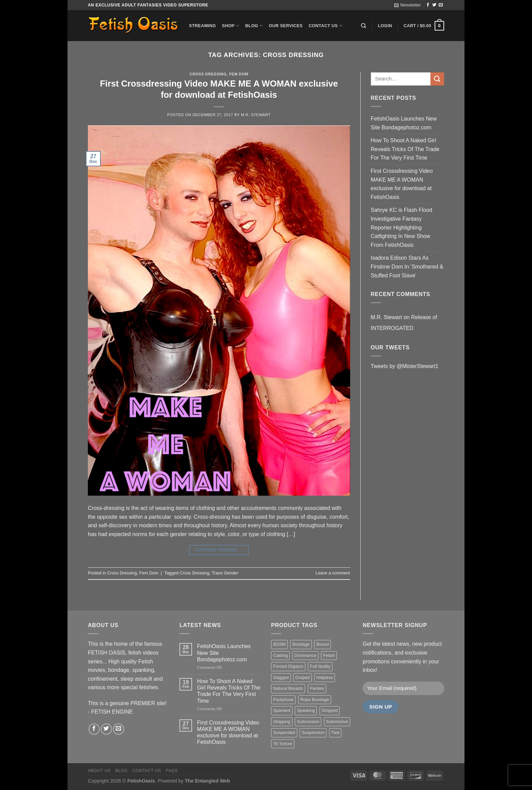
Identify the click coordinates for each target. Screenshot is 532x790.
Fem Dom (239, 74)
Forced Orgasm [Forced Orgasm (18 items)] (288, 666)
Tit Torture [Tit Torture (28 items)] (283, 744)
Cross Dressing (208, 74)
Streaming (202, 26)
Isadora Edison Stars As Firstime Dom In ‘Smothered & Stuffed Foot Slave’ (407, 267)
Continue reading (219, 550)
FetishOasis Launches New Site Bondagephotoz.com (404, 123)
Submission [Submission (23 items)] (308, 722)
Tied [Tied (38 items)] (335, 732)
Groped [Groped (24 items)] (302, 677)
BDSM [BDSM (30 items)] (279, 644)
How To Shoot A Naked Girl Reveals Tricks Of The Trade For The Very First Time (405, 149)
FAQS (172, 771)
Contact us (326, 26)
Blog (254, 26)
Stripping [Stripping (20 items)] (282, 722)
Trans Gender (225, 573)
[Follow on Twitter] (434, 5)
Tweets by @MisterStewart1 (405, 366)
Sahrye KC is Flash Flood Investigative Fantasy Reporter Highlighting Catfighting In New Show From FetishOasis (402, 227)
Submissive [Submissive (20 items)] (337, 722)
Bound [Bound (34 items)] (322, 644)
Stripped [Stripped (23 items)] (330, 710)
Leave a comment (333, 573)
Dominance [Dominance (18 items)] (306, 655)
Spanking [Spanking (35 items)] (306, 710)
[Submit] (437, 79)
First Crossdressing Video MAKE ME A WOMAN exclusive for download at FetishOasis (402, 184)
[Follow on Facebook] (428, 5)
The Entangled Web (207, 781)
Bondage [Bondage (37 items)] (301, 644)
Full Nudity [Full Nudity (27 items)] (320, 666)
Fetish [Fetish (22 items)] (329, 655)
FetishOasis (141, 781)
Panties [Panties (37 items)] (317, 688)
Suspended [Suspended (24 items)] (284, 732)
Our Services (286, 26)
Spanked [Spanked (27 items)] (282, 710)
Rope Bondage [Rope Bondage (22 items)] (315, 700)
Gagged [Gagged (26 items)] (281, 677)
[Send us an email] (441, 5)
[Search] (364, 26)
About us (99, 771)
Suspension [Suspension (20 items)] (313, 732)
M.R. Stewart (256, 115)
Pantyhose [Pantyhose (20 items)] (283, 700)
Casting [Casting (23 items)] (280, 655)
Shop (231, 26)
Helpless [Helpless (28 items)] (325, 677)
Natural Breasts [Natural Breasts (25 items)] (288, 688)
